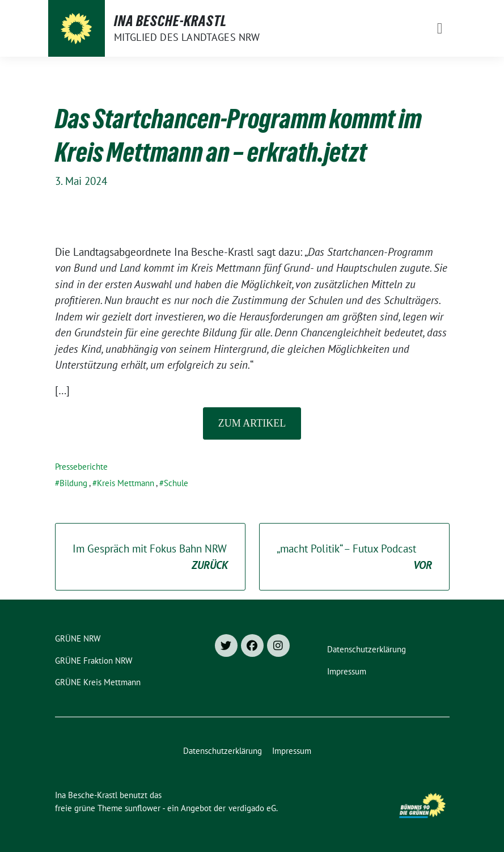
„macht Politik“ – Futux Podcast (354, 557)
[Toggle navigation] (440, 28)
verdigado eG (252, 808)
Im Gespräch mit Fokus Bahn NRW (150, 557)
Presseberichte (81, 467)
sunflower (143, 808)
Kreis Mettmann (126, 483)
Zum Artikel (252, 423)
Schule (176, 483)
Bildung (73, 483)
